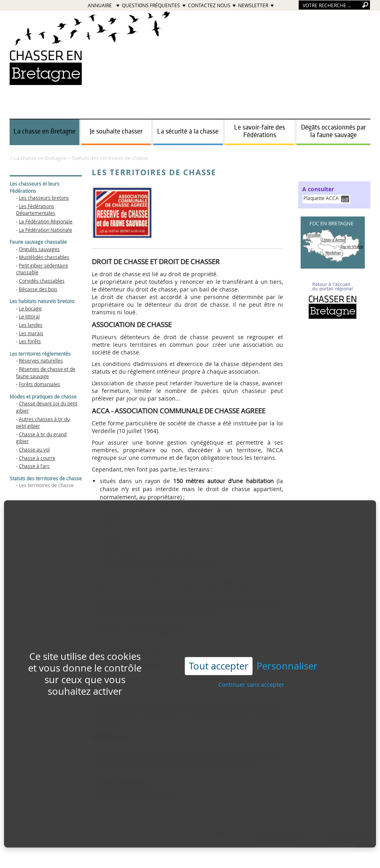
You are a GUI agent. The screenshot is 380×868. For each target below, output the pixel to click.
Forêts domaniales (39, 384)
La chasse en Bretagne (44, 132)
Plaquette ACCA (321, 198)
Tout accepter (219, 652)
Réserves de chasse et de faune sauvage (46, 372)
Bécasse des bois (38, 289)
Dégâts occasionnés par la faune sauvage (333, 131)
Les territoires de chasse (46, 485)
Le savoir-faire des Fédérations (260, 131)
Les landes (31, 325)
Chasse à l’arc (34, 466)
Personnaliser (287, 652)
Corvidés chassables (42, 281)
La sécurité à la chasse (188, 132)
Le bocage (30, 308)
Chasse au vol (34, 449)
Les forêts (30, 341)
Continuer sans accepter (251, 670)
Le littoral (29, 316)
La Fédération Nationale (45, 230)
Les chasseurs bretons (44, 198)
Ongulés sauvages (39, 249)
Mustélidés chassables (44, 257)
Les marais (31, 333)
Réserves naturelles (41, 360)
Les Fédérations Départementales (36, 210)
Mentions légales (60, 834)
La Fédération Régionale (46, 221)
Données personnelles (108, 834)
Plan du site (22, 834)
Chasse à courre (37, 458)
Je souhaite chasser (116, 132)
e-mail (363, 845)
